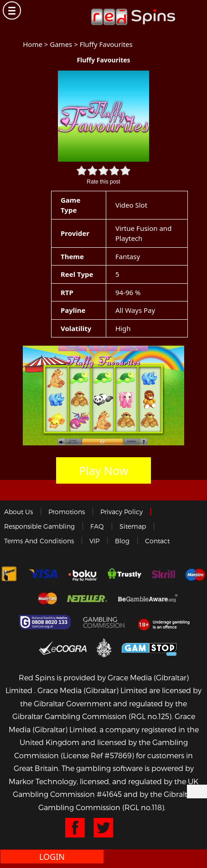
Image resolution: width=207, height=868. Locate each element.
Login (52, 857)
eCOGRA (63, 648)
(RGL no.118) (143, 807)
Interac (9, 575)
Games (61, 44)
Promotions (67, 512)
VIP (94, 541)
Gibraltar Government (104, 648)
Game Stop (149, 648)
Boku (83, 575)
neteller (88, 598)
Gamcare (46, 622)
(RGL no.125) (150, 716)
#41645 (109, 794)
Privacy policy (122, 512)
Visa (43, 575)
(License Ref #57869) (97, 755)
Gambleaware (148, 598)
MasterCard (47, 598)
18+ (166, 622)
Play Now (103, 470)
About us (18, 512)
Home (33, 44)
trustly (124, 575)
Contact (157, 541)
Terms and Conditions (39, 541)
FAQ (97, 526)
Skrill (163, 575)
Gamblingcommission (105, 622)
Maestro (196, 575)
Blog (122, 541)
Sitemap (133, 526)
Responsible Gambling (39, 526)
